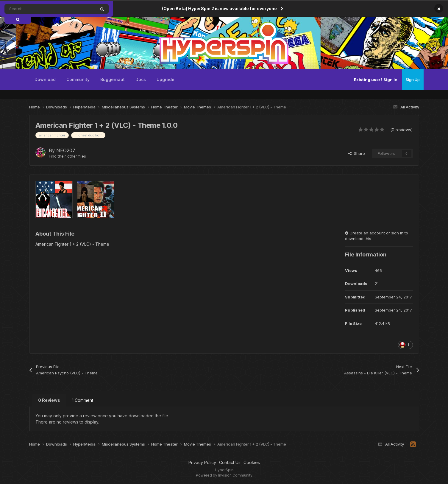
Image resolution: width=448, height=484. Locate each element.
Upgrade (166, 79)
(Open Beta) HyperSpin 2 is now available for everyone (219, 8)
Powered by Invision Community (224, 475)
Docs (141, 79)
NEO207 (66, 150)
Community (78, 79)
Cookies (252, 462)
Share (357, 153)
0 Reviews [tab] (49, 400)
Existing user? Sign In (376, 80)
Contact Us (230, 462)
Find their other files (67, 156)
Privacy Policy (202, 462)
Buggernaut (113, 79)
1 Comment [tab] (83, 400)
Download (45, 79)
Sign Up (413, 80)
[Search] (37, 9)
